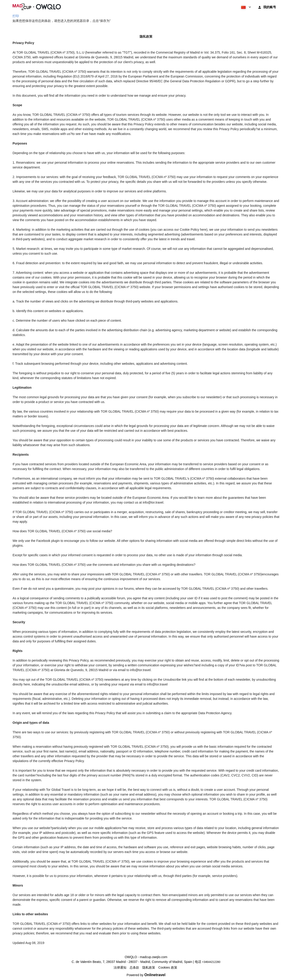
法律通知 (120, 967)
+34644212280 (211, 962)
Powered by (146, 975)
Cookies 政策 (168, 967)
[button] (246, 7)
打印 (16, 16)
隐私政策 (149, 967)
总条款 (134, 967)
